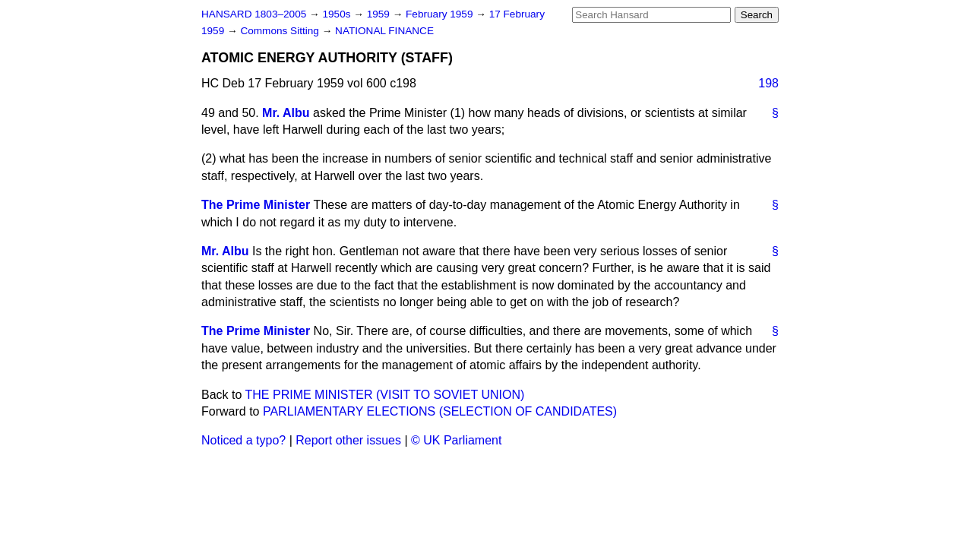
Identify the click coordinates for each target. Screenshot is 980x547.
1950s (338, 14)
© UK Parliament (456, 440)
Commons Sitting (281, 31)
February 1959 (441, 14)
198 (768, 83)
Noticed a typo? (243, 440)
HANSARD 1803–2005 (254, 14)
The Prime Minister (256, 205)
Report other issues (348, 440)
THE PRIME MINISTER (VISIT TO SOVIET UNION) (385, 395)
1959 (380, 14)
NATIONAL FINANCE (384, 31)
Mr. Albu (286, 113)
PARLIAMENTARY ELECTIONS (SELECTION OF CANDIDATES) (440, 411)
